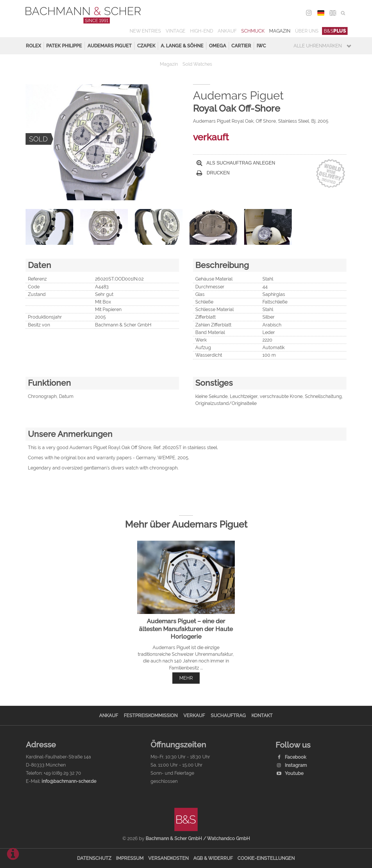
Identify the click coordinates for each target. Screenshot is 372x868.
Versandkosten (168, 858)
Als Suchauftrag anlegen (236, 163)
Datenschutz (94, 858)
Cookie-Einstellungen (266, 858)
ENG (333, 13)
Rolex (33, 46)
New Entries (145, 31)
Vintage (176, 31)
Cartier (241, 46)
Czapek (146, 46)
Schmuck (253, 31)
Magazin (280, 31)
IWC (261, 46)
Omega (218, 46)
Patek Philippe (64, 46)
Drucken (213, 173)
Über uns (307, 31)
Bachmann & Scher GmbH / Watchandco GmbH (198, 838)
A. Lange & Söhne (182, 46)
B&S (335, 31)
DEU (321, 13)
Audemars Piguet (110, 46)
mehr (186, 678)
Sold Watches (197, 64)
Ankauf (227, 31)
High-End (202, 31)
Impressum (130, 858)
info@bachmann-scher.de (69, 781)
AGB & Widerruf (213, 858)
